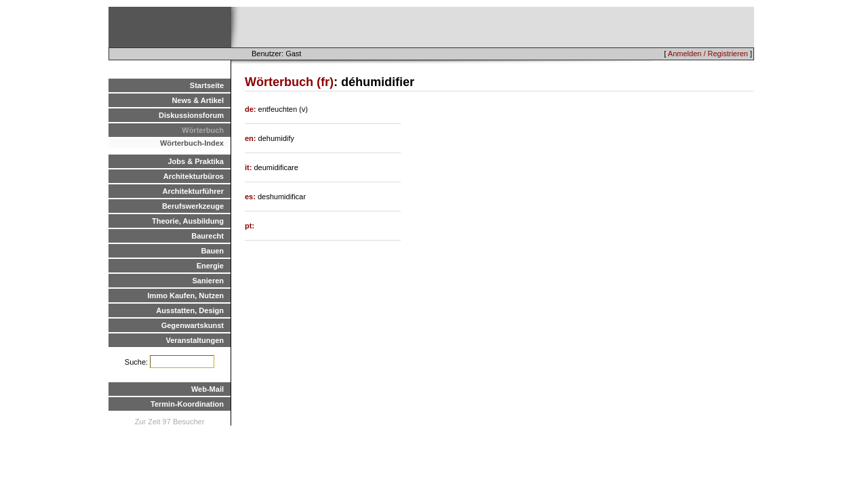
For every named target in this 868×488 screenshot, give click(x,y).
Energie (210, 266)
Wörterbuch (203, 130)
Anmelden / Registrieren (708, 54)
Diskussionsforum (191, 115)
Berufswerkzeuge (193, 206)
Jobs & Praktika (196, 161)
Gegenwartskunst (193, 325)
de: (252, 109)
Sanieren (208, 281)
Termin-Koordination (187, 404)
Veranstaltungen (195, 340)
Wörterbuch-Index (192, 143)
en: (252, 138)
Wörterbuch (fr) (289, 82)
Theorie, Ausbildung (188, 221)
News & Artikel (198, 100)
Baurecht (208, 236)
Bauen (212, 251)
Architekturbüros (194, 176)
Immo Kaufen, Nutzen (186, 296)
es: (251, 197)
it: (249, 167)
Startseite (207, 85)
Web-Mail (208, 389)
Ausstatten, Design (190, 310)
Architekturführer (193, 191)
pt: (250, 226)
